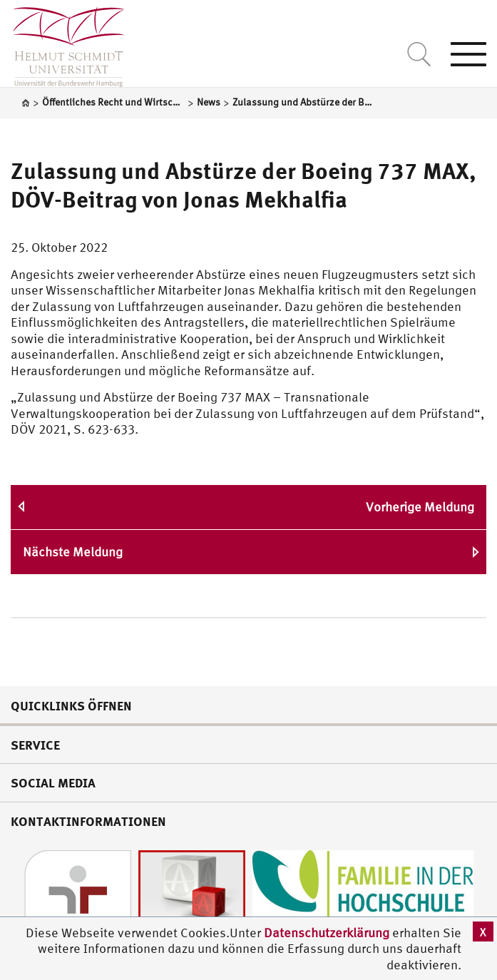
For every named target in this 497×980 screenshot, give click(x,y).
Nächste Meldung (73, 552)
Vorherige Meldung (420, 507)
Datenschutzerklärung (327, 933)
